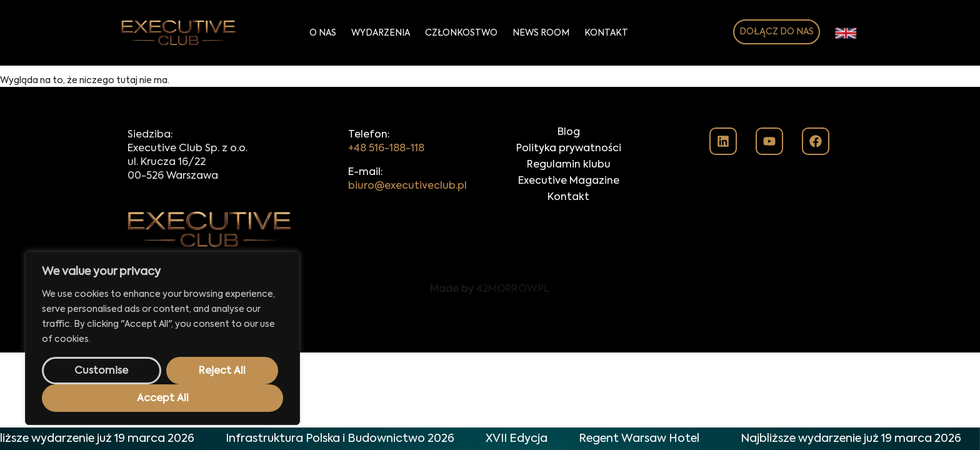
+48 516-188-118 (386, 149)
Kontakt (606, 33)
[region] (162, 338)
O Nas (323, 33)
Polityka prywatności (569, 149)
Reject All (222, 371)
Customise (101, 371)
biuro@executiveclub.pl (407, 186)
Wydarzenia (381, 33)
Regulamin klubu (569, 165)
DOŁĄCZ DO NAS (777, 32)
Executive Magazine (569, 181)
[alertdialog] (490, 439)
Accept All (163, 399)
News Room (541, 33)
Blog (569, 132)
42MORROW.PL (513, 289)
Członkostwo (461, 33)
